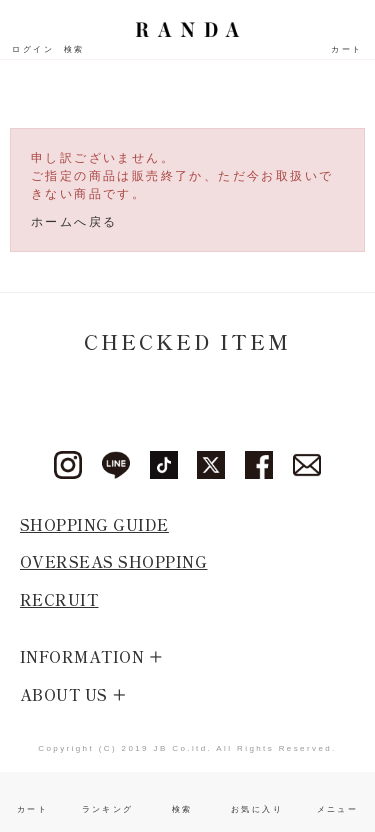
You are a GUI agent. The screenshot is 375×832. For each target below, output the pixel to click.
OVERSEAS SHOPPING (114, 561)
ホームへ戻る (74, 222)
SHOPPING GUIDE (94, 524)
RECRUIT (59, 599)
